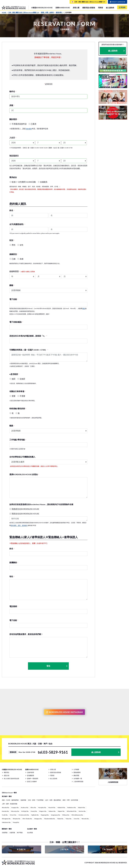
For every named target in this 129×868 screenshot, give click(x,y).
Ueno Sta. (77, 819)
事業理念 (6, 772)
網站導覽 (76, 775)
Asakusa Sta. (25, 807)
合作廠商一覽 (78, 778)
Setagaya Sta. (38, 819)
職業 (12, 426)
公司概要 (76, 769)
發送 (57, 666)
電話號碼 (14, 606)
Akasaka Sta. (6, 807)
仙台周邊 (30, 833)
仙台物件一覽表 (32, 829)
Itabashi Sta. (82, 807)
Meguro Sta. (43, 811)
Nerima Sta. (82, 811)
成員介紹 (6, 775)
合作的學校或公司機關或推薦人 (22, 457)
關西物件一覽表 (7, 829)
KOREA (21, 849)
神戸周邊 (20, 833)
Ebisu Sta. (33, 807)
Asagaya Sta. (15, 807)
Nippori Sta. (61, 811)
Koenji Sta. (34, 811)
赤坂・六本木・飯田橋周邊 (10, 800)
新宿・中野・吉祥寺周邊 (70, 800)
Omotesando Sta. (24, 815)
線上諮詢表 (110, 8)
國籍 (12, 285)
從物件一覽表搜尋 (33, 778)
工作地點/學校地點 (18, 440)
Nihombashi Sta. (72, 811)
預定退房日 (14, 156)
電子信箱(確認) (16, 322)
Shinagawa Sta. (6, 819)
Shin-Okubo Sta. (27, 819)
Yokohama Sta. (6, 822)
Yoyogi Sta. (16, 822)
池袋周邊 (23, 800)
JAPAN (64, 849)
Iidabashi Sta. (61, 807)
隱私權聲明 (77, 772)
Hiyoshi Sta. (52, 807)
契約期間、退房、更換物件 (19, 525)
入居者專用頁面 (78, 782)
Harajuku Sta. (42, 807)
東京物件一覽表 (7, 796)
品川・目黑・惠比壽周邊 (53, 800)
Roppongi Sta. (45, 815)
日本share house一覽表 (9, 793)
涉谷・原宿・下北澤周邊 (36, 800)
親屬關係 (14, 562)
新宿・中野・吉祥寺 (48, 12)
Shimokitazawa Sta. (77, 815)
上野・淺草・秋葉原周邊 (10, 804)
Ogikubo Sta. (35, 815)
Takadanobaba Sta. (50, 819)
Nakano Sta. (52, 811)
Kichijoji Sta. (25, 811)
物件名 (13, 91)
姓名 (12, 210)
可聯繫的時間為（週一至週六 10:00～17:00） (29, 350)
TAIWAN (108, 849)
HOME (5, 12)
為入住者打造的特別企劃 (11, 778)
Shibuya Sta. (66, 815)
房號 (12, 105)
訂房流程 (122, 7)
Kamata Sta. (5, 811)
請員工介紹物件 (32, 782)
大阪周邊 (12, 833)
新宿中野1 (60, 12)
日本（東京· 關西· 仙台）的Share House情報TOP (24, 12)
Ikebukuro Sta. (72, 807)
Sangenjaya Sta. (56, 815)
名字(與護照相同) (17, 224)
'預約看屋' (29, 129)
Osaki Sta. (5, 815)
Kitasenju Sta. (15, 811)
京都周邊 (5, 833)
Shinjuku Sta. (17, 819)
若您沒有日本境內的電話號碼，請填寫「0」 (28, 336)
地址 (12, 576)
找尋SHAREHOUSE (63, 8)
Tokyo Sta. (69, 819)
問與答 (101, 8)
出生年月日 (22, 271)
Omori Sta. (13, 815)
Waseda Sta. (85, 819)
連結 (84, 308)
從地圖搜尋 (31, 775)
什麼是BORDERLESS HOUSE (42, 8)
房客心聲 (76, 8)
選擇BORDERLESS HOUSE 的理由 (24, 474)
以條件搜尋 (31, 772)
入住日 (13, 138)
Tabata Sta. (60, 819)
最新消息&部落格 (89, 8)
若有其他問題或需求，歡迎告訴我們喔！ (26, 634)
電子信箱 (14, 299)
